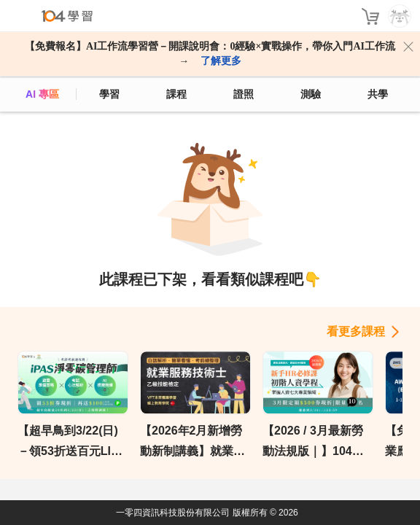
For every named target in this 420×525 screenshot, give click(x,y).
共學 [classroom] (378, 94)
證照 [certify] (244, 94)
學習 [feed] (109, 94)
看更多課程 (356, 331)
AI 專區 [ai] (42, 94)
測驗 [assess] (311, 94)
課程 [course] (176, 94)
